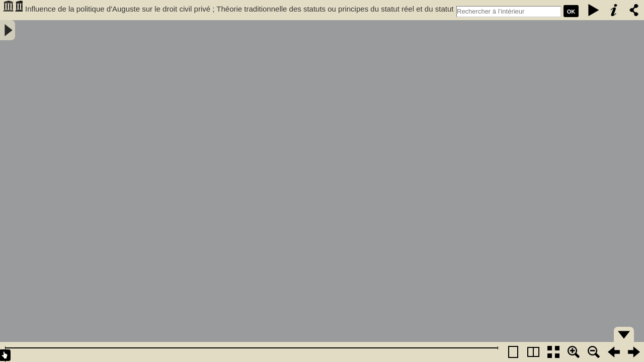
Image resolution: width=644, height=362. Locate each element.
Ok (571, 12)
